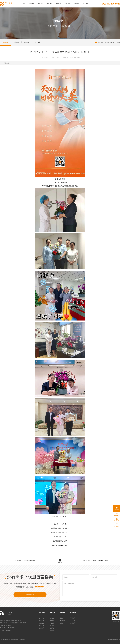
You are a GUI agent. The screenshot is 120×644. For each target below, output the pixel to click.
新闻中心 (59, 4)
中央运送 (52, 626)
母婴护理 (52, 621)
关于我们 (32, 4)
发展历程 (42, 623)
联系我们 (86, 4)
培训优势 (62, 618)
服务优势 (50, 4)
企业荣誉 (42, 626)
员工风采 (42, 628)
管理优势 (62, 623)
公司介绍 (42, 618)
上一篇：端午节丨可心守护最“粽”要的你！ (25, 561)
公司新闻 (117, 42)
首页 (24, 4)
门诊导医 (52, 628)
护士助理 (52, 623)
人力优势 (62, 621)
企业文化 (42, 621)
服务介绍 (41, 4)
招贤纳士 (77, 4)
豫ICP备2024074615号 (114, 639)
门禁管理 (52, 631)
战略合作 (68, 4)
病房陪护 (52, 618)
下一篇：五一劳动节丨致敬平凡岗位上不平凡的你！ (95, 561)
